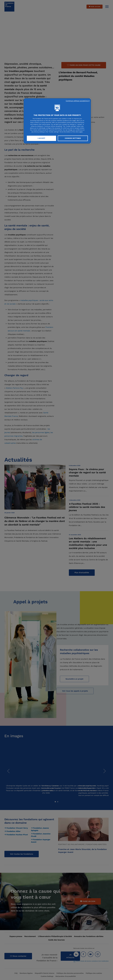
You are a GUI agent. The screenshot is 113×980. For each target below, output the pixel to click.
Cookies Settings (73, 138)
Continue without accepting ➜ (78, 101)
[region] (57, 121)
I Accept (41, 138)
